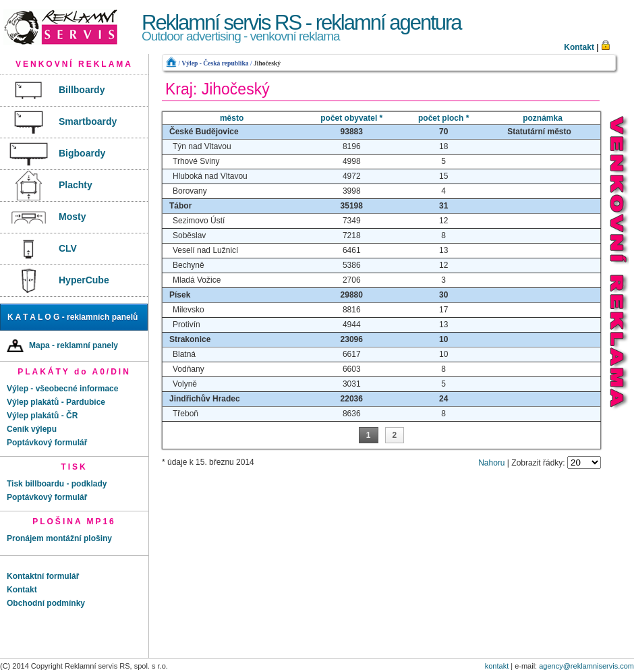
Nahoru (491, 463)
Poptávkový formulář (47, 443)
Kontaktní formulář (43, 576)
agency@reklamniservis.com (586, 666)
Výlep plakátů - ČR (42, 416)
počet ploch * (443, 118)
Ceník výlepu (32, 429)
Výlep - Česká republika (215, 63)
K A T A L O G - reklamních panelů (73, 317)
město (232, 118)
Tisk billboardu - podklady (57, 484)
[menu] (74, 186)
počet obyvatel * (351, 118)
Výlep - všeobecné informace (62, 389)
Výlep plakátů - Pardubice (56, 402)
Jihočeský (267, 63)
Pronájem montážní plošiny (59, 538)
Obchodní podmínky (46, 603)
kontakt (497, 666)
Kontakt (579, 47)
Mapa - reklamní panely (62, 346)
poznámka (543, 118)
